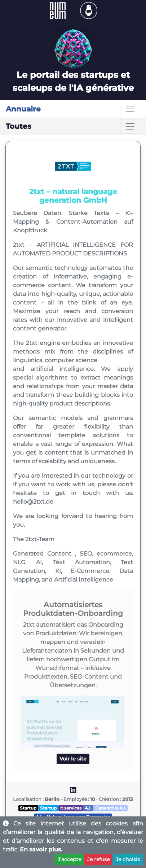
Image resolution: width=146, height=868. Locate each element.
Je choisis (128, 859)
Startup (28, 808)
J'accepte (69, 859)
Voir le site (73, 759)
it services (71, 808)
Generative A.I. (111, 808)
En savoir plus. (41, 849)
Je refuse (98, 859)
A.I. (88, 808)
